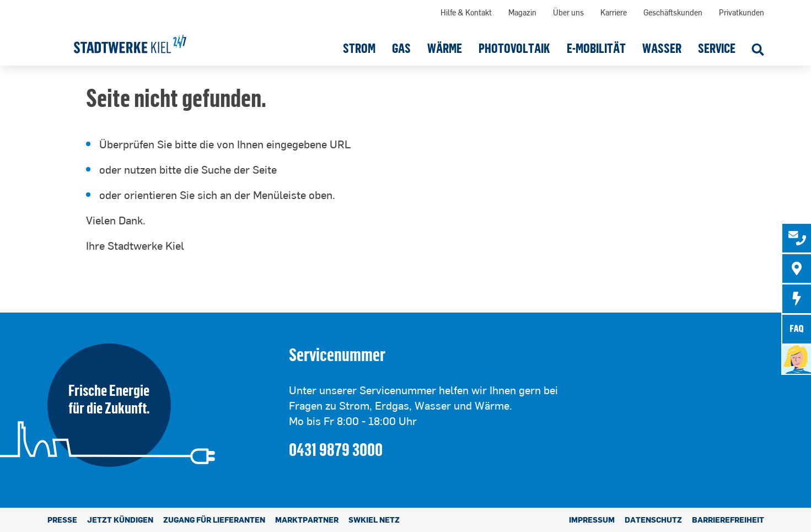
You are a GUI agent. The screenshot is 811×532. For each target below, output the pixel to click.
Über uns (568, 12)
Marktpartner (307, 520)
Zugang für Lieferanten (214, 520)
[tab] (797, 238)
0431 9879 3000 (336, 449)
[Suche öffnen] (758, 51)
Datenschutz (653, 520)
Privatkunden (742, 12)
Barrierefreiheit (728, 520)
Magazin (522, 12)
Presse (62, 520)
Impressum (592, 520)
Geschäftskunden (673, 12)
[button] (359, 48)
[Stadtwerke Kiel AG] (130, 40)
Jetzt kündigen (120, 520)
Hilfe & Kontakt (466, 12)
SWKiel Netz (374, 520)
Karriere (614, 12)
